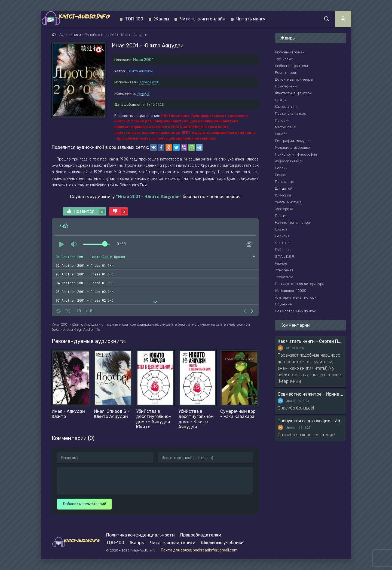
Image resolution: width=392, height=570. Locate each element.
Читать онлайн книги (173, 543)
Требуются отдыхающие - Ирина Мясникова (310, 421)
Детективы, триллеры (294, 79)
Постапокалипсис (290, 113)
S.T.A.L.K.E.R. (285, 257)
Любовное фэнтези (291, 66)
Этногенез (284, 270)
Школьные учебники (222, 543)
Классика (283, 195)
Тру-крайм (284, 59)
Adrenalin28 (149, 82)
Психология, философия (296, 154)
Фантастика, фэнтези (293, 93)
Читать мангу (251, 19)
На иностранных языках (295, 311)
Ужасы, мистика (288, 202)
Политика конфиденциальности (140, 535)
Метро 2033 (285, 127)
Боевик (281, 168)
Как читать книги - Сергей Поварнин (310, 341)
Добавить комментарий (84, 504)
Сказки (281, 229)
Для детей (284, 188)
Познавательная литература (300, 284)
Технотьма (284, 277)
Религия (282, 236)
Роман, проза (286, 73)
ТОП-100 (134, 19)
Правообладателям (201, 535)
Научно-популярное (293, 222)
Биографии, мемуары (293, 141)
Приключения (287, 86)
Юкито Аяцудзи (140, 71)
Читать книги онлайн (203, 19)
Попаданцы (285, 182)
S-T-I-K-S (283, 243)
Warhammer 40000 (291, 291)
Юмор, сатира (287, 107)
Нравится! (86, 212)
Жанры (162, 19)
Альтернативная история (297, 297)
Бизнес (281, 175)
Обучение (283, 304)
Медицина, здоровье (292, 148)
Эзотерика (284, 209)
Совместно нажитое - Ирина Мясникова (310, 394)
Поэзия (281, 216)
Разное (281, 263)
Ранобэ (143, 93)
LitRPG (280, 100)
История (282, 120)
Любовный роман (290, 52)
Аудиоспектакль (289, 161)
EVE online (284, 250)
